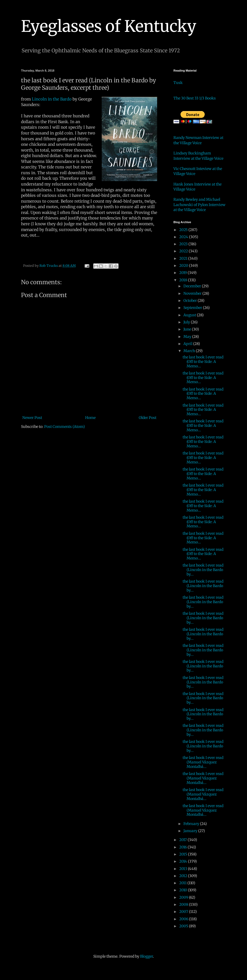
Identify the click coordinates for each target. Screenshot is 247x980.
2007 (184, 912)
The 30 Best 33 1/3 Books (195, 98)
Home (90, 418)
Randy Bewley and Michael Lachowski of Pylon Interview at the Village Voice (199, 205)
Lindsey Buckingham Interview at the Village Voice (198, 156)
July (187, 322)
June (188, 329)
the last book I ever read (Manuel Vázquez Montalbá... (203, 762)
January (191, 831)
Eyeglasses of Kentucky (109, 26)
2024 (184, 237)
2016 (183, 847)
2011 (183, 883)
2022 (184, 251)
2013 (184, 869)
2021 (184, 258)
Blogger (146, 956)
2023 (184, 244)
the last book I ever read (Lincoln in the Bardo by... (203, 570)
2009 (184, 897)
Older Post (148, 418)
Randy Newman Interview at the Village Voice (198, 140)
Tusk (178, 83)
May (188, 337)
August (190, 315)
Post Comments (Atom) (65, 427)
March (190, 351)
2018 (184, 280)
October (191, 301)
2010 (184, 890)
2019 (183, 273)
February (192, 824)
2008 (184, 904)
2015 (184, 854)
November (193, 293)
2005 (184, 926)
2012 (184, 876)
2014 (184, 861)
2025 (184, 230)
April (188, 344)
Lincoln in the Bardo (52, 99)
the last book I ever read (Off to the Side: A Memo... (203, 362)
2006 (184, 919)
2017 (183, 840)
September (193, 308)
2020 (184, 266)
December (193, 286)
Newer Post (32, 418)
